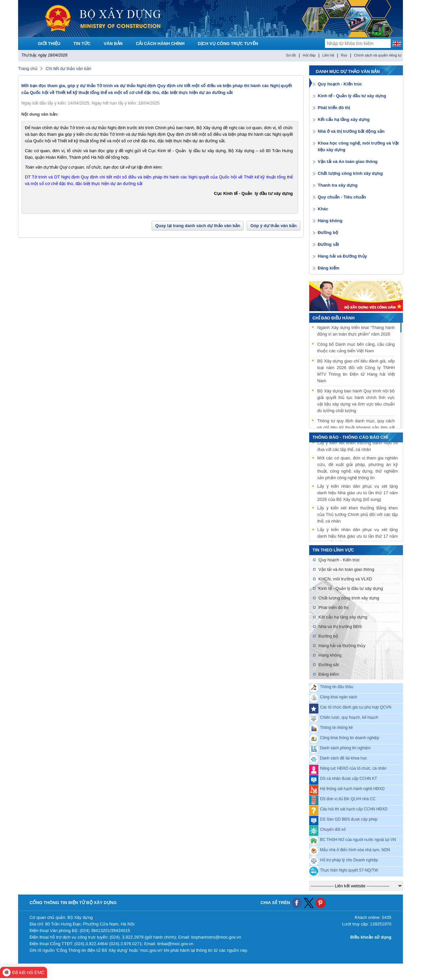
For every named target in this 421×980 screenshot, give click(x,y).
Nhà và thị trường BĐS (340, 627)
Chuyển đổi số (333, 829)
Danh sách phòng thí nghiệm (345, 748)
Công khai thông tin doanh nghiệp (350, 738)
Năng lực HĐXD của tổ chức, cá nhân (353, 768)
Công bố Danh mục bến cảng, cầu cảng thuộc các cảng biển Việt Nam (356, 348)
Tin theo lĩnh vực (333, 550)
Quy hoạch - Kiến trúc (340, 84)
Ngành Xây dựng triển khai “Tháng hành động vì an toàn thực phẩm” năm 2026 (356, 331)
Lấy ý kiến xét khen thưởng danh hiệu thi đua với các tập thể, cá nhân (358, 447)
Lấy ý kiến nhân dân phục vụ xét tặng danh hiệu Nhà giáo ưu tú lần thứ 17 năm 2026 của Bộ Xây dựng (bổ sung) (358, 493)
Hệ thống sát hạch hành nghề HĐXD (352, 789)
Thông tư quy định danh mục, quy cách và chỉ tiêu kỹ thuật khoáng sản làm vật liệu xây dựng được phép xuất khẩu (356, 427)
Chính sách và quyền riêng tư (378, 55)
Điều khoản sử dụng (371, 937)
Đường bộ (328, 233)
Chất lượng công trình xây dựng (350, 173)
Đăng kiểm (329, 268)
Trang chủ (28, 69)
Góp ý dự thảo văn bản (273, 226)
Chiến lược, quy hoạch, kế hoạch (349, 717)
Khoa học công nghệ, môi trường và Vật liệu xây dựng (358, 146)
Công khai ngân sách (339, 697)
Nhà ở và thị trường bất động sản (351, 131)
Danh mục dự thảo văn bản (348, 71)
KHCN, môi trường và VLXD (345, 579)
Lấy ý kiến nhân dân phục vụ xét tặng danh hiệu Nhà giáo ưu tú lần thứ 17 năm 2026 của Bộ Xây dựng (358, 537)
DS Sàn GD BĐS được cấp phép (349, 819)
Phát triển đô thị (334, 108)
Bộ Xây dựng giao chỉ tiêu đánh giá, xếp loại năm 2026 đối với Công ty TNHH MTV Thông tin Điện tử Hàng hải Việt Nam (356, 371)
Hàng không (330, 221)
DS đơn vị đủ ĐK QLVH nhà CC (348, 799)
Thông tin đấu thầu (337, 687)
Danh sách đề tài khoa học (344, 758)
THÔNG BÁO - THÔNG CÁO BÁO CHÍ (350, 437)
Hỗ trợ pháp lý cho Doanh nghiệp (349, 860)
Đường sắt (328, 244)
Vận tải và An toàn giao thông (348, 162)
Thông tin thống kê (336, 728)
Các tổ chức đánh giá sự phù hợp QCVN (356, 707)
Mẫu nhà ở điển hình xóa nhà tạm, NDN (355, 850)
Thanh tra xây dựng (338, 185)
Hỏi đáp (309, 55)
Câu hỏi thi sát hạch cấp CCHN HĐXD (354, 809)
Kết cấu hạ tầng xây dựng (344, 119)
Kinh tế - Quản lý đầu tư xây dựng (352, 96)
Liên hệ (328, 55)
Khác (323, 209)
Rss (344, 55)
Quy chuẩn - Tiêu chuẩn (342, 197)
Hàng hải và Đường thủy (342, 256)
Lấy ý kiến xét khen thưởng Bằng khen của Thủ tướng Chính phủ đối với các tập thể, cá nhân (358, 515)
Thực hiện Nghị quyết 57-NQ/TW (349, 870)
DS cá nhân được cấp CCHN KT (348, 779)
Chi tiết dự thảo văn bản (68, 69)
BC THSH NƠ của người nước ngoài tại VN (358, 840)
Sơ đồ (291, 55)
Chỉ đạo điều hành (334, 318)
